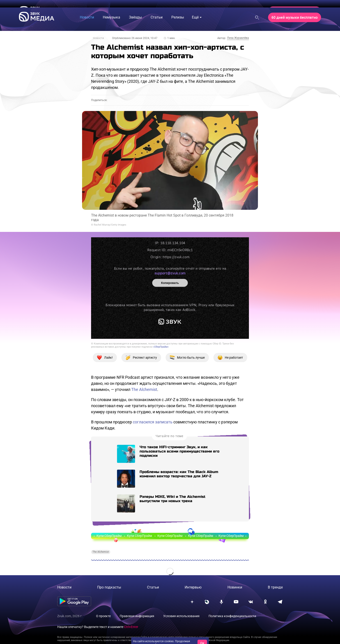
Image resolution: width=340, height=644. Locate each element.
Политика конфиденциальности (232, 616)
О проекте (103, 616)
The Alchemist (144, 389)
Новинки (235, 587)
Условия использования (181, 616)
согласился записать (153, 422)
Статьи (153, 587)
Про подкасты (109, 587)
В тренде (275, 587)
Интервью (193, 587)
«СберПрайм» (161, 347)
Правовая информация (137, 616)
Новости (98, 38)
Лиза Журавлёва (238, 38)
